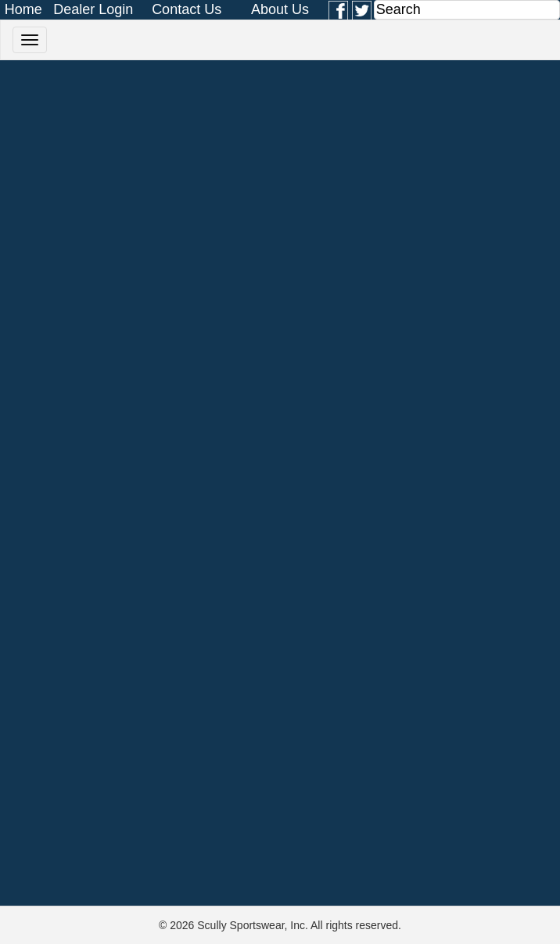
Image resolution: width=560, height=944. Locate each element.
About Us (280, 9)
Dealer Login (93, 9)
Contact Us (187, 9)
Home (23, 9)
